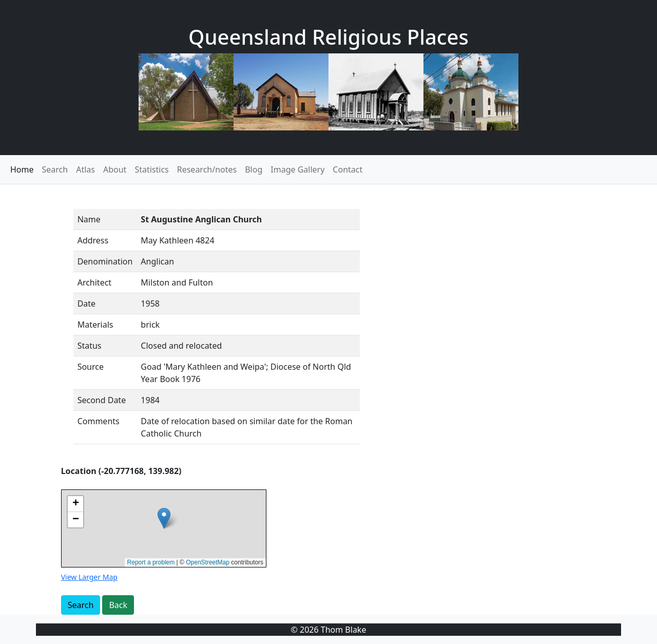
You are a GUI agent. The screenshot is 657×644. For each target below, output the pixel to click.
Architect (94, 282)
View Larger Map (89, 577)
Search (55, 169)
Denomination (105, 261)
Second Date (102, 400)
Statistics (151, 169)
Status (90, 346)
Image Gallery (297, 169)
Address (93, 240)
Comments (99, 421)
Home (22, 169)
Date (86, 304)
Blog (254, 169)
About (115, 169)
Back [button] (118, 605)
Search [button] (81, 605)
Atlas (85, 169)
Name (89, 219)
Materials (95, 325)
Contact (347, 169)
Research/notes (207, 169)
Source (91, 367)
